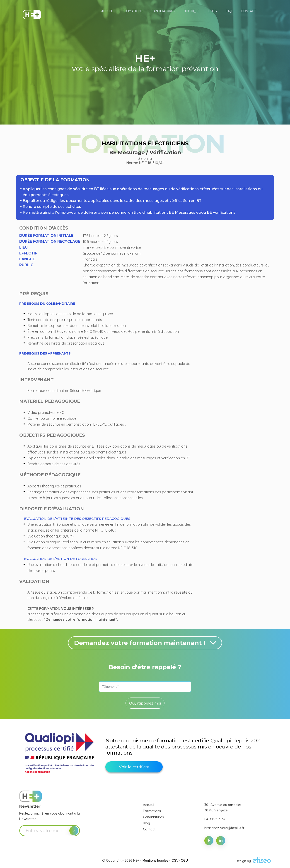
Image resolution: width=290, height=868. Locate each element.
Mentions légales (155, 860)
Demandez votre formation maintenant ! (146, 643)
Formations (152, 811)
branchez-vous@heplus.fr (224, 828)
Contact (149, 829)
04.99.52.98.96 (215, 819)
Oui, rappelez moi (145, 703)
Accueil (149, 805)
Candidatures (153, 817)
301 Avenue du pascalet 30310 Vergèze (223, 807)
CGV (175, 860)
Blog (146, 823)
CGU (184, 860)
